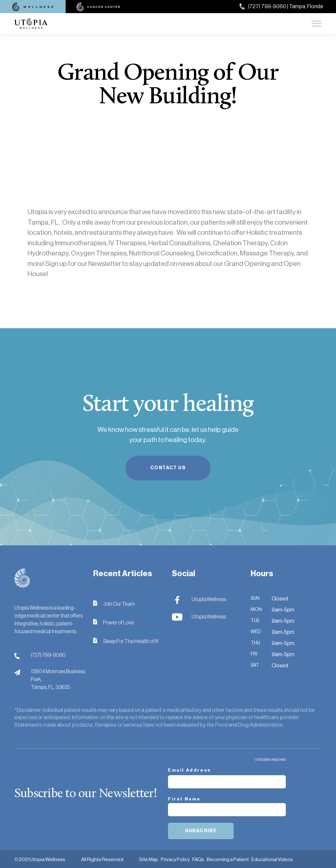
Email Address (192, 771)
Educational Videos (272, 859)
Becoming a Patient (228, 859)
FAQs (198, 859)
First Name (184, 799)
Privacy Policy (175, 859)
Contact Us (168, 468)
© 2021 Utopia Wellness (40, 859)
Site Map (149, 859)
